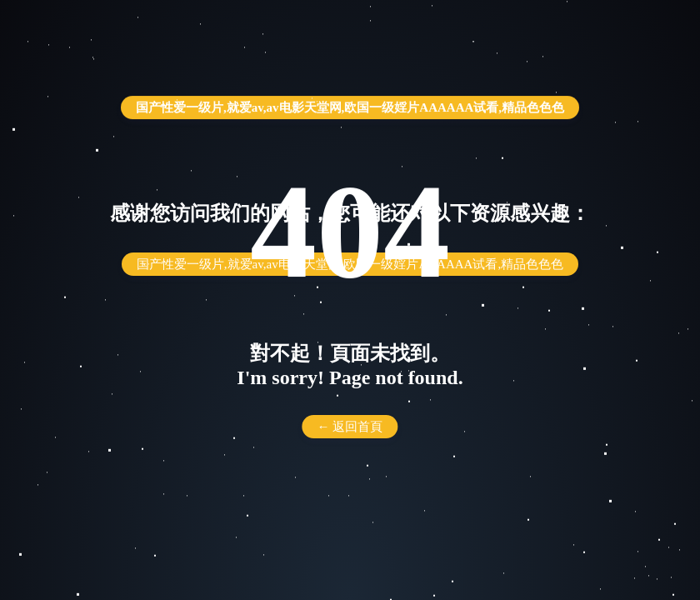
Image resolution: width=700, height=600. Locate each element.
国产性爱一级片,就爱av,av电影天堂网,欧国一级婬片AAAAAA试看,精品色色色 (350, 107)
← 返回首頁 (350, 427)
